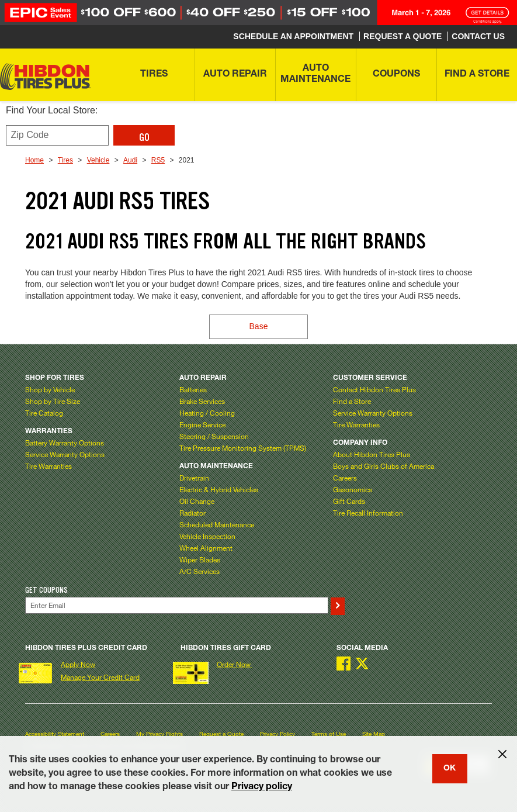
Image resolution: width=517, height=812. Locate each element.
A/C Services (199, 571)
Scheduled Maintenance (217, 524)
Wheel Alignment (206, 548)
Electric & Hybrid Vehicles (219, 489)
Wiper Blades (200, 559)
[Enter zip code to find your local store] (57, 135)
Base (259, 326)
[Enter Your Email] (177, 605)
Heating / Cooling (207, 413)
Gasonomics (353, 489)
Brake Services (202, 401)
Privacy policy (262, 787)
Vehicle (98, 160)
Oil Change (197, 501)
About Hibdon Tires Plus (372, 454)
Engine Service (202, 424)
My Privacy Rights (159, 734)
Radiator (192, 513)
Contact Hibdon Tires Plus (374, 389)
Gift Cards (349, 501)
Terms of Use (329, 734)
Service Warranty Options (65, 454)
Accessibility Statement (55, 734)
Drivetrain (194, 478)
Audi (130, 160)
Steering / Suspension (214, 436)
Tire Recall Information (368, 513)
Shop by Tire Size (53, 401)
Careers (345, 478)
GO (144, 137)
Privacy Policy (277, 734)
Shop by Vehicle (50, 389)
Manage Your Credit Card (100, 677)
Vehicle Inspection (207, 536)
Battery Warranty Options (65, 443)
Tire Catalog (44, 413)
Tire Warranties (48, 466)
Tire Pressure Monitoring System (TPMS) (243, 448)
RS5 (158, 160)
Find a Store (352, 401)
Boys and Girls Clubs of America (384, 466)
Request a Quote (221, 734)
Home (34, 160)
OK (450, 769)
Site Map (374, 734)
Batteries (193, 389)
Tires (65, 160)
